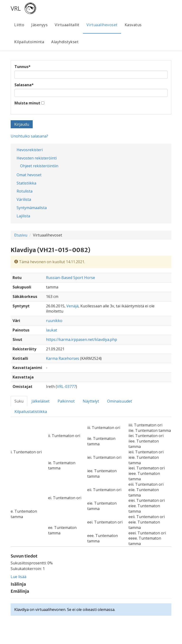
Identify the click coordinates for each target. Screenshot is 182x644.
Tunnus (23, 67)
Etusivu (21, 235)
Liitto (19, 25)
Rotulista (25, 191)
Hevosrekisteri (30, 150)
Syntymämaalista (32, 208)
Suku (19, 401)
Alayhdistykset (65, 42)
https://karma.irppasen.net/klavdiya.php (82, 339)
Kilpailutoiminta (29, 42)
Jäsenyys (39, 25)
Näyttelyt (91, 401)
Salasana (24, 85)
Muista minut (27, 103)
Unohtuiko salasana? (29, 136)
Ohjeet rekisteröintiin (39, 166)
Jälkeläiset (41, 401)
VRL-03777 (66, 386)
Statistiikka (26, 183)
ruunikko (54, 321)
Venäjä (72, 306)
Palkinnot (66, 401)
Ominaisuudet (120, 401)
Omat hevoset (29, 175)
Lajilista (23, 216)
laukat (52, 330)
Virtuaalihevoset (102, 25)
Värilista (24, 199)
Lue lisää (18, 577)
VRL (16, 8)
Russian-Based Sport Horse (71, 278)
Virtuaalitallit (67, 25)
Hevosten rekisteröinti (37, 158)
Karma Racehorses (63, 358)
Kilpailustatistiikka (31, 412)
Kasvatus (133, 25)
